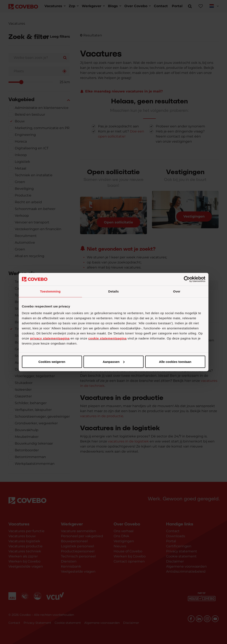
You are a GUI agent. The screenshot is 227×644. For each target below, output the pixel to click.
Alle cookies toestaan (52, 361)
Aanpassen (113, 361)
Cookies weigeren (174, 361)
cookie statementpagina (107, 338)
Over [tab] (177, 291)
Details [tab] (114, 291)
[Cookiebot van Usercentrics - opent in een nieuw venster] (187, 279)
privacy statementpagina (50, 338)
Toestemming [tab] (50, 291)
